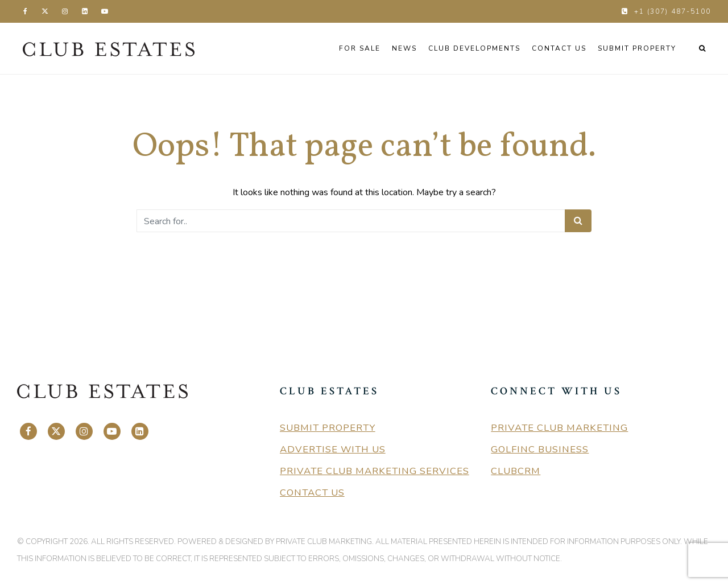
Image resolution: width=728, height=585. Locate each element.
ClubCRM (516, 471)
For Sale (360, 48)
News (404, 48)
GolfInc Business (540, 449)
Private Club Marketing (559, 428)
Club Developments (474, 48)
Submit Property (637, 48)
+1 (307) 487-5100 (673, 11)
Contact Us (559, 48)
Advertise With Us (333, 449)
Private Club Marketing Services (375, 471)
